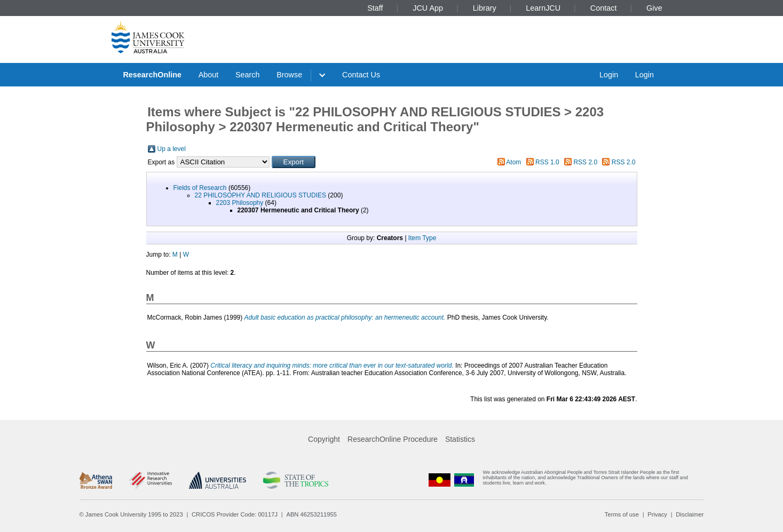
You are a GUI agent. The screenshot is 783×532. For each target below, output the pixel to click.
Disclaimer (690, 514)
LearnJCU (543, 8)
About (209, 75)
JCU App (428, 8)
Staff (375, 8)
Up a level (172, 149)
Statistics (460, 439)
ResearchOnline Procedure (393, 439)
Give (654, 8)
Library (485, 8)
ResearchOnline (152, 75)
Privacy (657, 514)
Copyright (324, 439)
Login (609, 75)
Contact (604, 8)
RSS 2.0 (585, 162)
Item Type (422, 238)
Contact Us (361, 75)
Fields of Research (200, 188)
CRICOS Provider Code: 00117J (235, 514)
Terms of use (622, 514)
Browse (289, 75)
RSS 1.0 (547, 162)
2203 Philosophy (240, 203)
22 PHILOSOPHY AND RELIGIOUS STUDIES (261, 195)
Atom (513, 162)
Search (248, 75)
